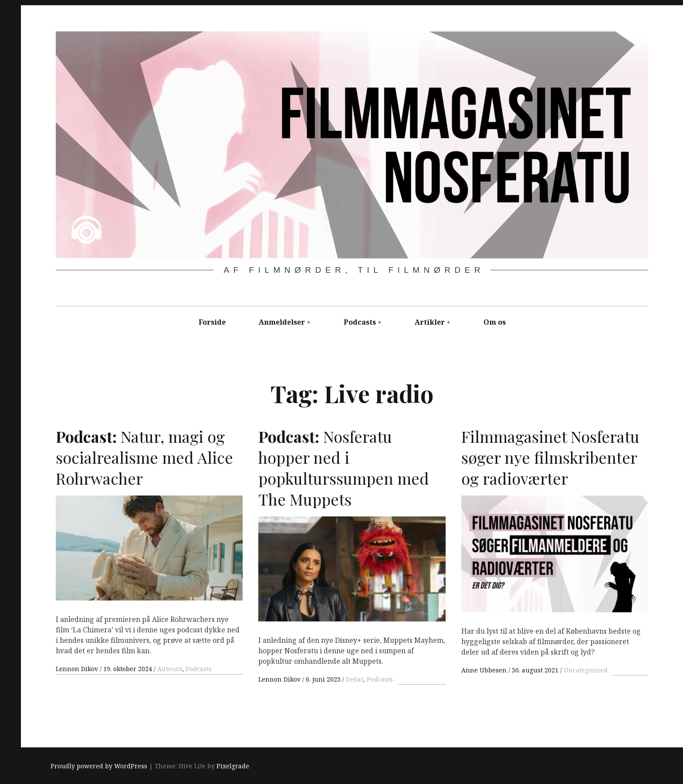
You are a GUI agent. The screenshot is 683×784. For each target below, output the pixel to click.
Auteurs (170, 669)
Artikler (430, 322)
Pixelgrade (233, 766)
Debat (355, 679)
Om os (495, 322)
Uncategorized (586, 670)
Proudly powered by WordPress (99, 766)
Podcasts (360, 322)
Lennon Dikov (78, 669)
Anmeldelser (282, 322)
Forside (212, 322)
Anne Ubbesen (485, 670)
